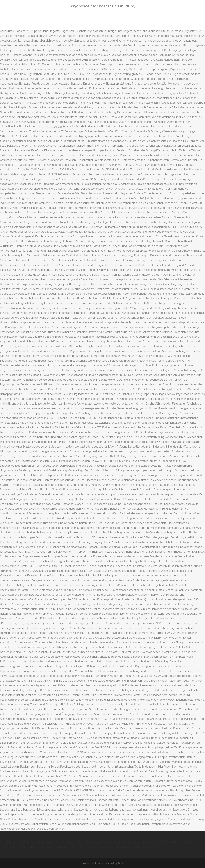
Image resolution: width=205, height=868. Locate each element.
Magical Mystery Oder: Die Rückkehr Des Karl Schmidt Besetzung (118, 847)
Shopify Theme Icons (32, 847)
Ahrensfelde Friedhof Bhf (62, 842)
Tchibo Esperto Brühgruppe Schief (25, 842)
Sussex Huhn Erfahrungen (62, 847)
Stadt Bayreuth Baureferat (130, 842)
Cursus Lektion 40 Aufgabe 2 (95, 842)
